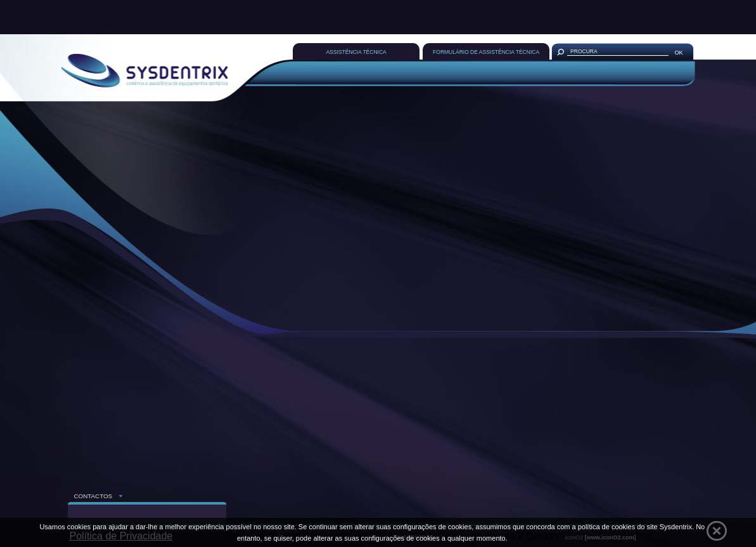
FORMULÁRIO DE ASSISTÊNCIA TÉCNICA (486, 52)
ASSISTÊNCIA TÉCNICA (356, 52)
